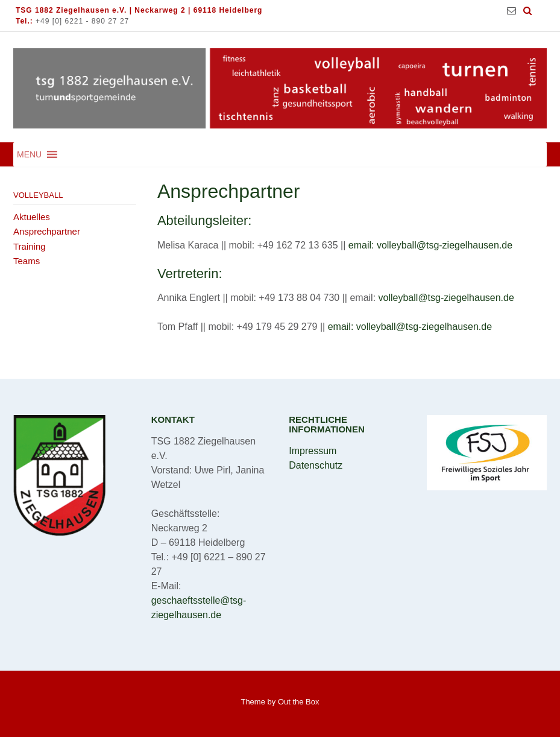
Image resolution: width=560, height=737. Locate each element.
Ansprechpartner (47, 231)
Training (30, 246)
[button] (29, 154)
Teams (27, 261)
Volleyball (38, 195)
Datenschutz (316, 465)
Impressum (313, 451)
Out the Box (299, 702)
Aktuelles (32, 217)
